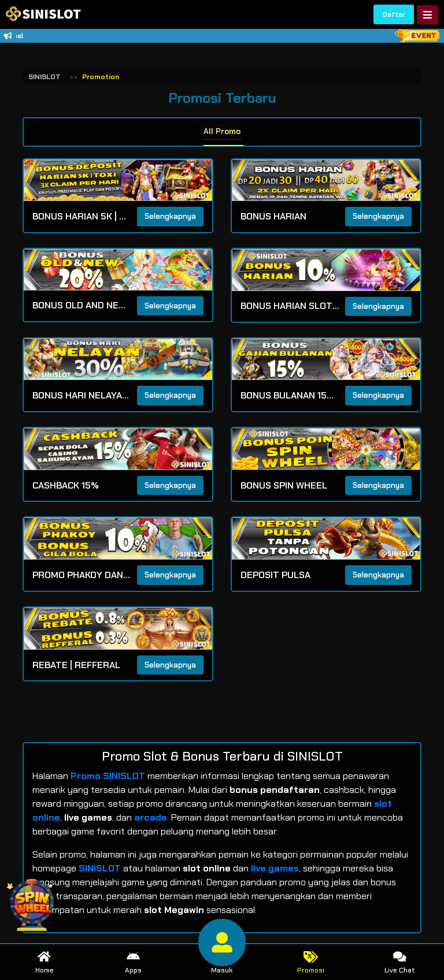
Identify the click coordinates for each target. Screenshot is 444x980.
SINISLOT (45, 77)
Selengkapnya (170, 217)
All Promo (222, 131)
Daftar (394, 14)
